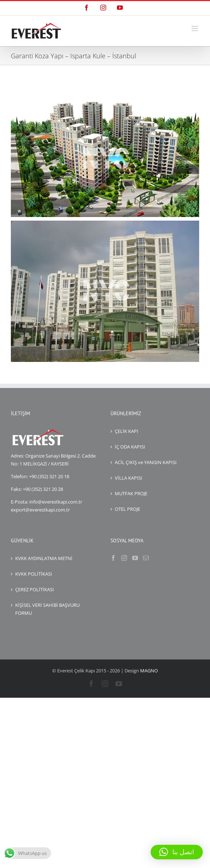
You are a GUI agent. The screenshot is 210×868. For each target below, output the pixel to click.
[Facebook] (113, 558)
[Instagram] (124, 558)
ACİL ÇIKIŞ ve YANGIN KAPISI (146, 462)
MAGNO (149, 671)
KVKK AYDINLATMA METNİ (44, 558)
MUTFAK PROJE (131, 493)
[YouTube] (135, 558)
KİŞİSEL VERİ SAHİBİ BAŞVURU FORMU (47, 609)
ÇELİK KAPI (127, 431)
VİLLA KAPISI (129, 478)
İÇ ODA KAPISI (130, 447)
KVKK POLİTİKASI (34, 574)
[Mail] (146, 558)
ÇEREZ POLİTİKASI (35, 589)
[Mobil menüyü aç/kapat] (195, 28)
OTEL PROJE (127, 509)
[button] (177, 852)
